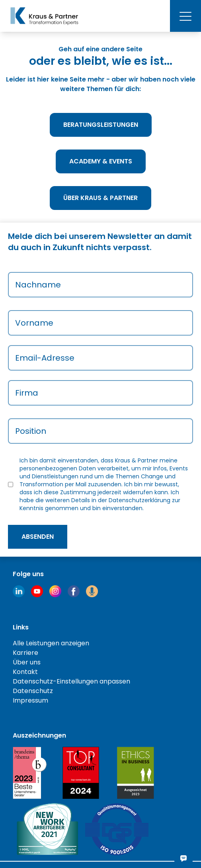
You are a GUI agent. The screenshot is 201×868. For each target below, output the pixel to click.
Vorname (34, 323)
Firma (27, 393)
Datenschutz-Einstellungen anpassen (71, 681)
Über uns (27, 662)
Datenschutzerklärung (140, 500)
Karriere (25, 653)
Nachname (38, 285)
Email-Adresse (45, 358)
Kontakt (25, 672)
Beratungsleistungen (101, 125)
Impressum (30, 700)
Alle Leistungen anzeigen (51, 643)
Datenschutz (33, 691)
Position (31, 431)
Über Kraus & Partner (100, 198)
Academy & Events (101, 161)
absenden (38, 537)
